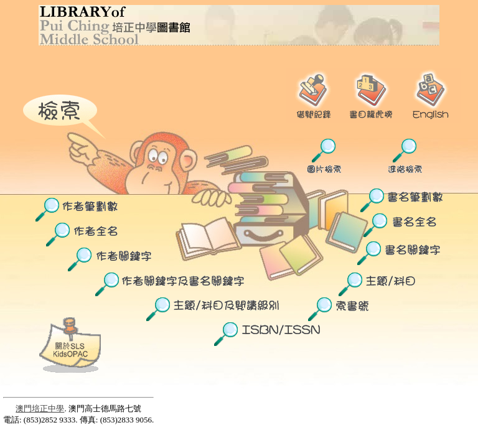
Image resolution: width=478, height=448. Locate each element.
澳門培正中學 (40, 408)
